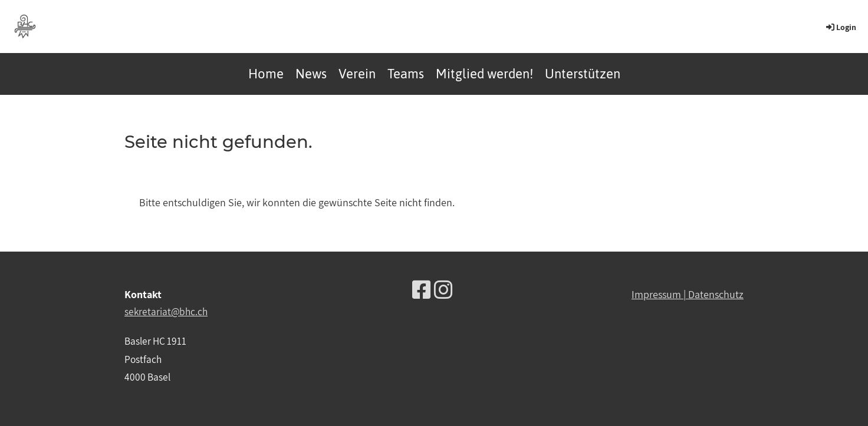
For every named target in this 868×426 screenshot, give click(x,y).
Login (840, 27)
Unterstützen (583, 74)
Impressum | (660, 294)
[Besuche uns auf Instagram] (443, 290)
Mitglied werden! (484, 74)
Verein (357, 74)
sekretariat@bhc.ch (166, 311)
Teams (406, 74)
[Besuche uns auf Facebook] (422, 290)
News (311, 74)
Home (266, 74)
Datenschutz (716, 294)
